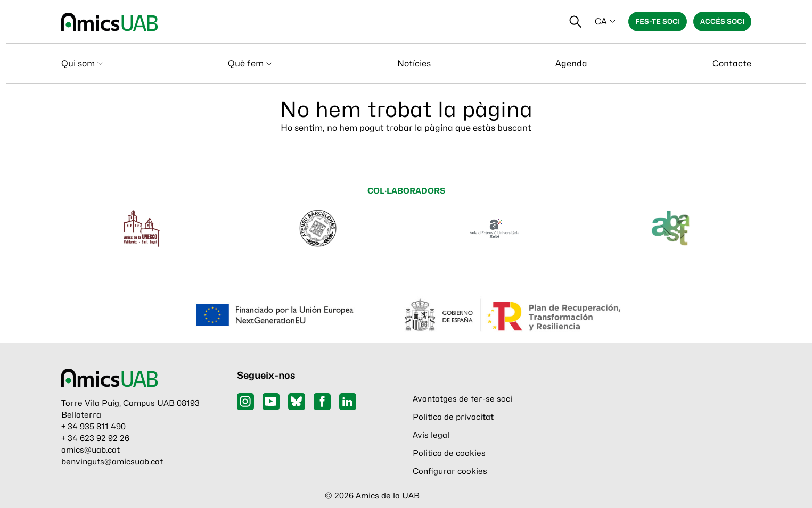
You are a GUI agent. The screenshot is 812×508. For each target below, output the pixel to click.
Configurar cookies (450, 471)
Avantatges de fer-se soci (462, 399)
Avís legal (431, 435)
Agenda (571, 64)
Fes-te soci (658, 21)
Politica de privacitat (453, 417)
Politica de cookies (449, 453)
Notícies (414, 64)
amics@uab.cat (91, 450)
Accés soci (722, 21)
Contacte (732, 64)
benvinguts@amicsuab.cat (112, 462)
